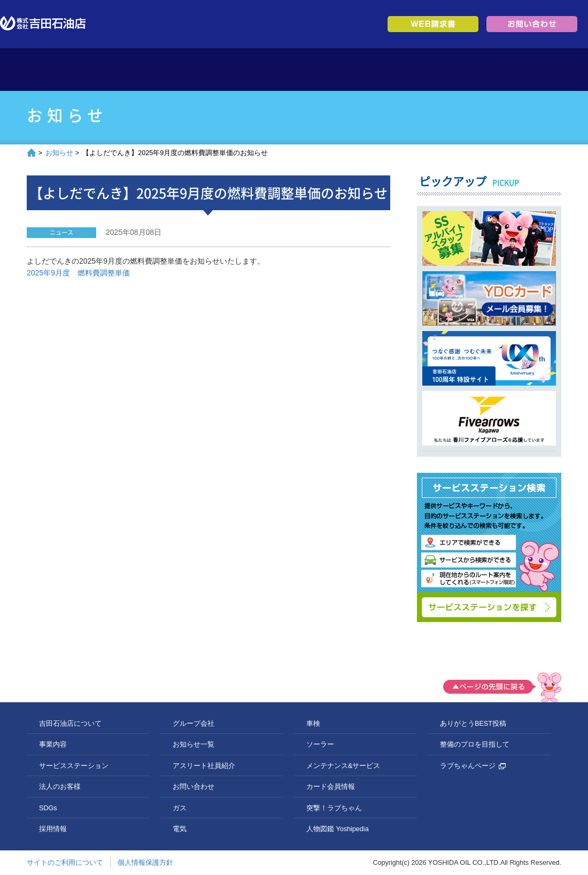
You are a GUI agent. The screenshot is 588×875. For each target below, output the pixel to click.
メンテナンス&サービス (343, 766)
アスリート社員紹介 (204, 766)
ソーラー (320, 744)
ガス (180, 808)
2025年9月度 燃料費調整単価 (78, 273)
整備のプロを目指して (475, 744)
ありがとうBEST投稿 (473, 724)
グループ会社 (528, 70)
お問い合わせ (194, 787)
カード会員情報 (331, 787)
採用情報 (461, 70)
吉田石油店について (127, 70)
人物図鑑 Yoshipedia (338, 829)
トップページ (60, 70)
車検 (313, 724)
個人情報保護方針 (145, 863)
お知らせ (59, 153)
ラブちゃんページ (473, 766)
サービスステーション (261, 70)
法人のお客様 (327, 70)
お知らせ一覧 (194, 744)
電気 (180, 829)
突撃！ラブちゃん (334, 808)
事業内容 (194, 70)
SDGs (394, 70)
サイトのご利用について (65, 863)
